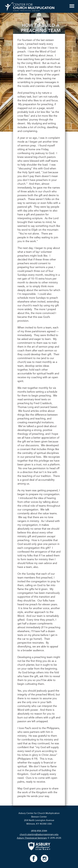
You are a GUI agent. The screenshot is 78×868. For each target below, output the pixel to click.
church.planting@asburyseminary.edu (39, 834)
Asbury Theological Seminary (32, 838)
